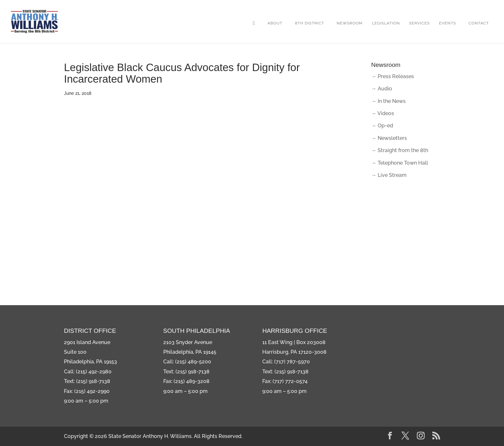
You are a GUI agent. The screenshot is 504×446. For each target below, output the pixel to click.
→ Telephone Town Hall (400, 163)
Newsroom (350, 23)
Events (448, 23)
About (275, 23)
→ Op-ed (382, 126)
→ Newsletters (389, 138)
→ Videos (383, 113)
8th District (310, 23)
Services (419, 23)
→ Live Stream (389, 175)
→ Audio (382, 89)
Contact (479, 23)
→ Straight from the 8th (400, 150)
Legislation (386, 23)
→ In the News (388, 101)
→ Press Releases (393, 76)
